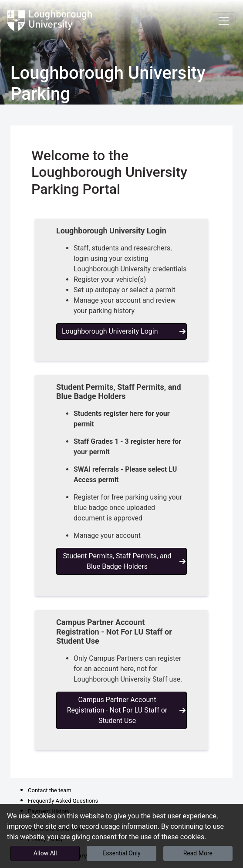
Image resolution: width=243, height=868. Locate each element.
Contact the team (50, 790)
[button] (121, 290)
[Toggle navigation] (224, 21)
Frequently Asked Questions (63, 801)
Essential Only (121, 853)
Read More (198, 853)
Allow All (45, 853)
